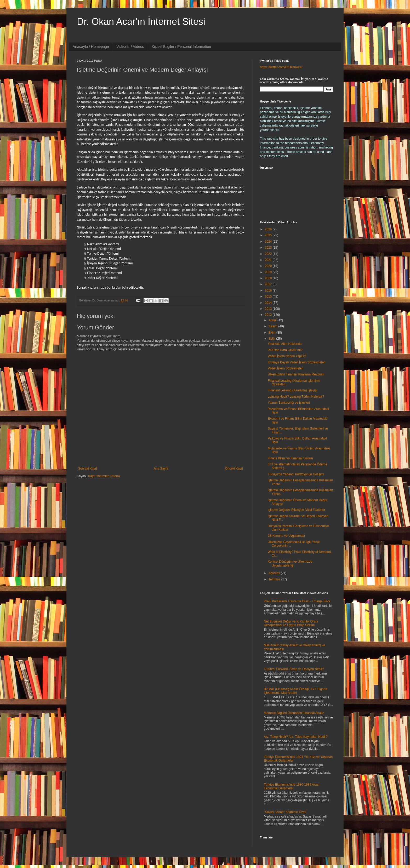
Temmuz (275, 579)
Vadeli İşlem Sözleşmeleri (286, 368)
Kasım (273, 326)
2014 (269, 303)
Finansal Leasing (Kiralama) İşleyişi (292, 390)
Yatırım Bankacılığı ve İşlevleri (289, 403)
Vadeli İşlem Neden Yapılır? (287, 356)
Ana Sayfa (161, 469)
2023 (269, 248)
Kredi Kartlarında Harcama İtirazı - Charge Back (297, 601)
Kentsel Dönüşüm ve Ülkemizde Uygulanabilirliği (290, 563)
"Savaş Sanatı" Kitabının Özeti (285, 812)
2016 (269, 290)
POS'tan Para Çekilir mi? (285, 350)
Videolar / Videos (130, 47)
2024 (269, 242)
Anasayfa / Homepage (91, 47)
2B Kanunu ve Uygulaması (286, 536)
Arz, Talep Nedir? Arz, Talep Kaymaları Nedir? (296, 737)
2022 (269, 254)
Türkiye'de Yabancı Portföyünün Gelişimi (296, 474)
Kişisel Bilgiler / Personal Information (181, 47)
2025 (269, 235)
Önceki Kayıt (234, 469)
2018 (269, 278)
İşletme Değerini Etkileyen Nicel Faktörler (296, 510)
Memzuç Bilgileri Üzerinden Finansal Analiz (294, 713)
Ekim (272, 333)
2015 (269, 296)
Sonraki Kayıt (87, 469)
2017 (269, 284)
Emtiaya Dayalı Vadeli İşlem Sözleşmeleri (297, 362)
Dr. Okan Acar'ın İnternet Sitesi (141, 22)
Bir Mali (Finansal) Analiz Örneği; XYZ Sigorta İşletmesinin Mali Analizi (296, 691)
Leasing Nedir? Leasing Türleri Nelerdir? (296, 397)
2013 (269, 309)
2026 (269, 229)
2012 (269, 315)
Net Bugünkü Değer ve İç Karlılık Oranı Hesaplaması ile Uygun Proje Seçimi (291, 623)
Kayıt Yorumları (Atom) (104, 476)
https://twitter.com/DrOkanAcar (281, 67)
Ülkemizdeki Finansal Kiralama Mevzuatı (296, 374)
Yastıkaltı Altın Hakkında (285, 344)
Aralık (273, 320)
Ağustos (275, 573)
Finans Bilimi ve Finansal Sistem (290, 458)
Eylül (272, 339)
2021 (269, 260)
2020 (269, 266)
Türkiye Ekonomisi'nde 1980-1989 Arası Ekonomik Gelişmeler (292, 786)
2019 (269, 272)
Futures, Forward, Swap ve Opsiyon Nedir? (294, 669)
